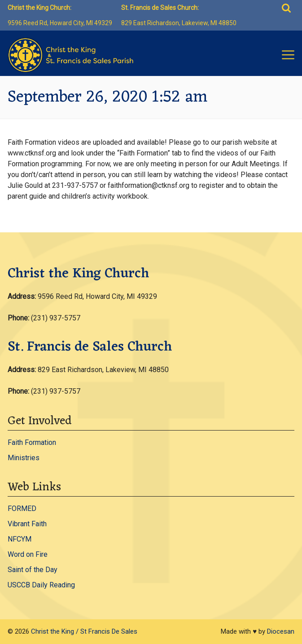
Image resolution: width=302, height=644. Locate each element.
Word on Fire (28, 554)
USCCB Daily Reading (41, 585)
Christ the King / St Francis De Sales (84, 631)
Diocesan (281, 631)
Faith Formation (32, 442)
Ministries (24, 458)
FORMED (22, 509)
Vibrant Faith (27, 524)
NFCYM (20, 539)
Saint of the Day (33, 570)
